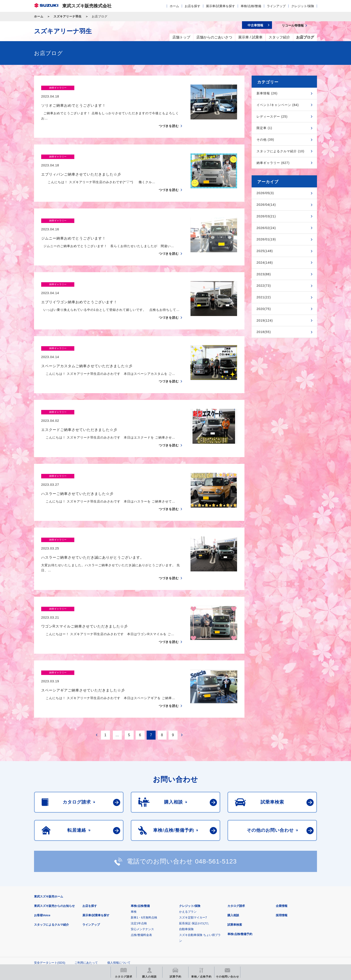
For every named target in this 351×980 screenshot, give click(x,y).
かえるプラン (188, 860)
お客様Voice (42, 863)
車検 (134, 860)
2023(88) (264, 274)
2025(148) (265, 251)
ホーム (174, 6)
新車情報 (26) (267, 93)
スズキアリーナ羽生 (68, 16)
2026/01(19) (266, 239)
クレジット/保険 (303, 6)
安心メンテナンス (142, 877)
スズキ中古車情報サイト (280, 932)
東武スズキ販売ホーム (49, 844)
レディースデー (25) (272, 117)
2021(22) (264, 297)
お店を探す (193, 6)
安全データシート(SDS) (50, 911)
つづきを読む (169, 117)
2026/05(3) (265, 193)
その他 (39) (265, 140)
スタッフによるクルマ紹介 (51, 873)
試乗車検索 (235, 873)
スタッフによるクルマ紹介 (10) (280, 151)
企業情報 (282, 854)
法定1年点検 (139, 871)
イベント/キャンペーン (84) (278, 105)
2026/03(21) (266, 216)
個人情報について (119, 911)
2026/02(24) (266, 228)
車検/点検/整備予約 (240, 882)
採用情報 (282, 863)
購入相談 (233, 863)
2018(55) (264, 332)
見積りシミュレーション (113, 932)
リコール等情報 (225, 932)
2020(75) (264, 309)
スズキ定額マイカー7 (193, 865)
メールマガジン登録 (169, 932)
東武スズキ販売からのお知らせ (54, 854)
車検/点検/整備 (251, 6)
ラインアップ (276, 6)
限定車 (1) (264, 128)
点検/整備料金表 (141, 883)
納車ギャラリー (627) (273, 163)
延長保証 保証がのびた (194, 871)
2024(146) (265, 263)
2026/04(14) (266, 205)
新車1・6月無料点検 (144, 865)
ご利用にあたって (86, 911)
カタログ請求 (236, 854)
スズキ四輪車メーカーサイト (57, 932)
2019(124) (265, 320)
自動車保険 (186, 877)
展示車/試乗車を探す (220, 6)
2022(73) (264, 286)
